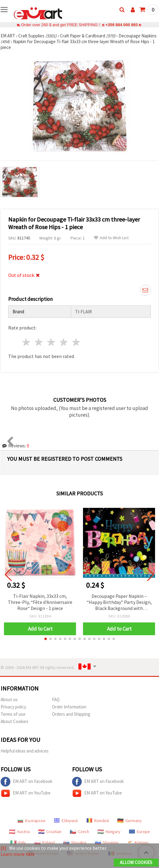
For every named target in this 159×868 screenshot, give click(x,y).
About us (9, 699)
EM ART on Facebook (26, 782)
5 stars (76, 342)
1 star (27, 342)
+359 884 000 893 (122, 25)
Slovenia (107, 842)
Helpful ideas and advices (25, 751)
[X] (3, 848)
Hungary (109, 832)
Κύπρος (138, 842)
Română (98, 821)
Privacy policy (13, 707)
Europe (139, 832)
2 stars (39, 342)
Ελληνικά (66, 821)
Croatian (50, 832)
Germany (130, 821)
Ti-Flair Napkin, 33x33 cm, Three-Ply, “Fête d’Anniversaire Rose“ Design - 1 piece (40, 602)
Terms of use (13, 714)
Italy (18, 842)
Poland (45, 842)
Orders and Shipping (71, 714)
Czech (79, 832)
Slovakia (75, 842)
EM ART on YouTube (26, 793)
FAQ (56, 699)
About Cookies (14, 721)
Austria (19, 832)
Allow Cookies (136, 862)
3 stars (52, 342)
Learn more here (18, 854)
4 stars (64, 342)
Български (31, 821)
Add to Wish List (111, 238)
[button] (46, 639)
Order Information (69, 707)
